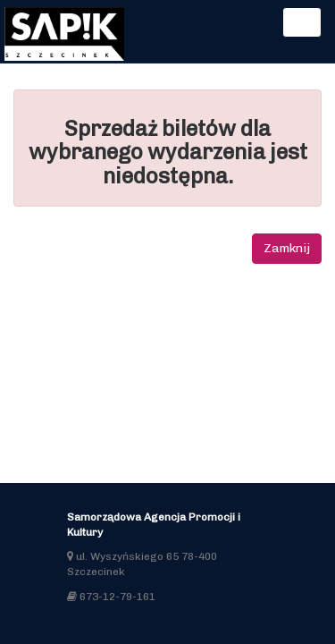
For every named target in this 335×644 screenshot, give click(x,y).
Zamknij (287, 248)
